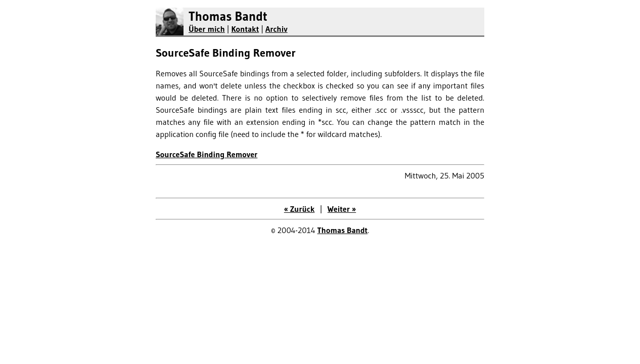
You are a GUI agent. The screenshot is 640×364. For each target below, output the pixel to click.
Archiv (277, 29)
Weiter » (342, 209)
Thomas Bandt (228, 16)
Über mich (207, 29)
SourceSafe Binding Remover (207, 154)
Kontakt (245, 29)
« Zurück (300, 209)
